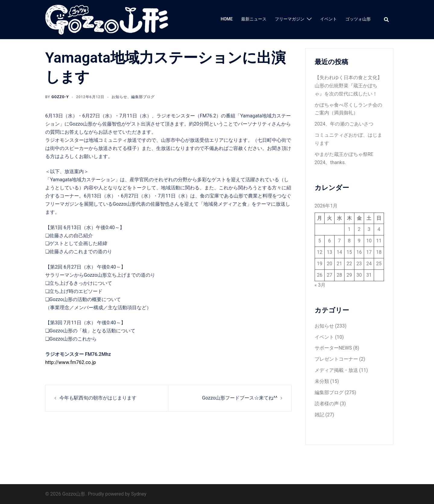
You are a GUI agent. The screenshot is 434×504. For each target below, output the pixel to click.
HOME (227, 19)
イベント (329, 19)
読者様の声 (327, 404)
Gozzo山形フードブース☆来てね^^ (240, 398)
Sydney (139, 494)
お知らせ (119, 97)
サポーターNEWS (333, 348)
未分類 (322, 381)
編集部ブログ (143, 97)
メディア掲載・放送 (336, 370)
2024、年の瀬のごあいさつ (344, 124)
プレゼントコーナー (336, 359)
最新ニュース (254, 19)
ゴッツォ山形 (358, 19)
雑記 (319, 415)
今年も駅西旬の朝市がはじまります (98, 398)
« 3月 (320, 285)
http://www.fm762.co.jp (71, 362)
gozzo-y (60, 97)
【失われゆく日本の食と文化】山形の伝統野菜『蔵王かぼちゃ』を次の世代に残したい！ (348, 86)
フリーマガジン (290, 19)
